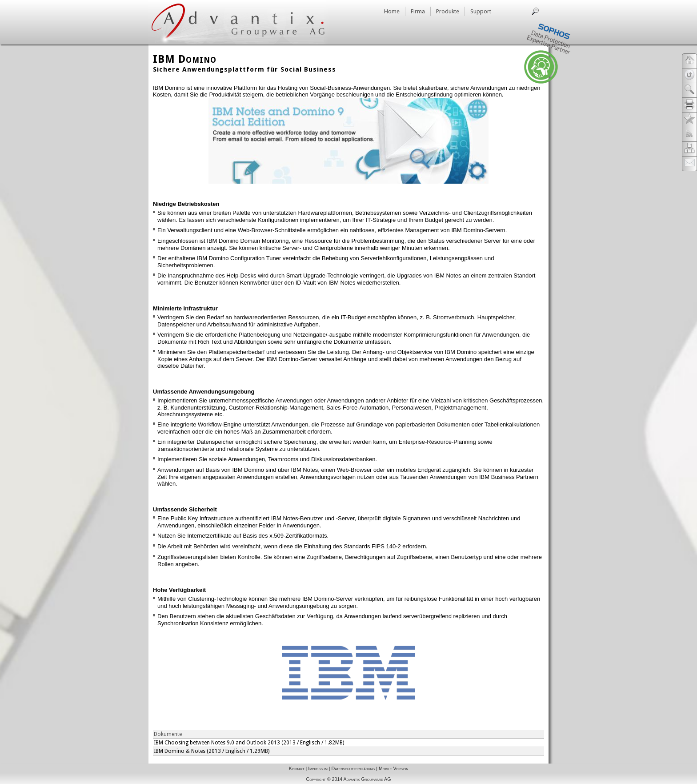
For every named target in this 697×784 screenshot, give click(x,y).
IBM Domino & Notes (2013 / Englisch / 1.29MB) (212, 751)
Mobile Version (393, 768)
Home (392, 11)
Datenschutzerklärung (353, 768)
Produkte (448, 11)
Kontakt (297, 768)
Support (481, 11)
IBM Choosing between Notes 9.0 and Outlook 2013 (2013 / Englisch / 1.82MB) (249, 743)
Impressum (318, 768)
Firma (418, 11)
